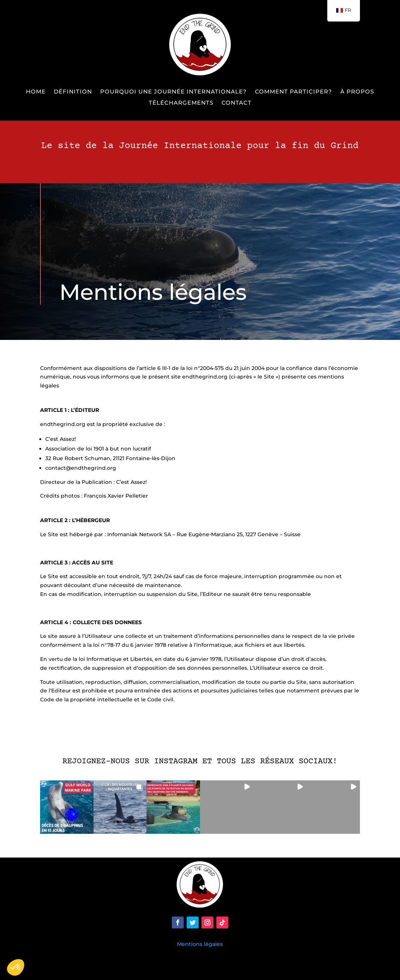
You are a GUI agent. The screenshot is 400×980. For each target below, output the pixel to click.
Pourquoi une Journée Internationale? (173, 92)
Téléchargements (181, 103)
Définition (73, 92)
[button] (67, 807)
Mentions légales (200, 944)
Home (36, 92)
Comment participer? (294, 92)
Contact (237, 103)
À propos (357, 92)
